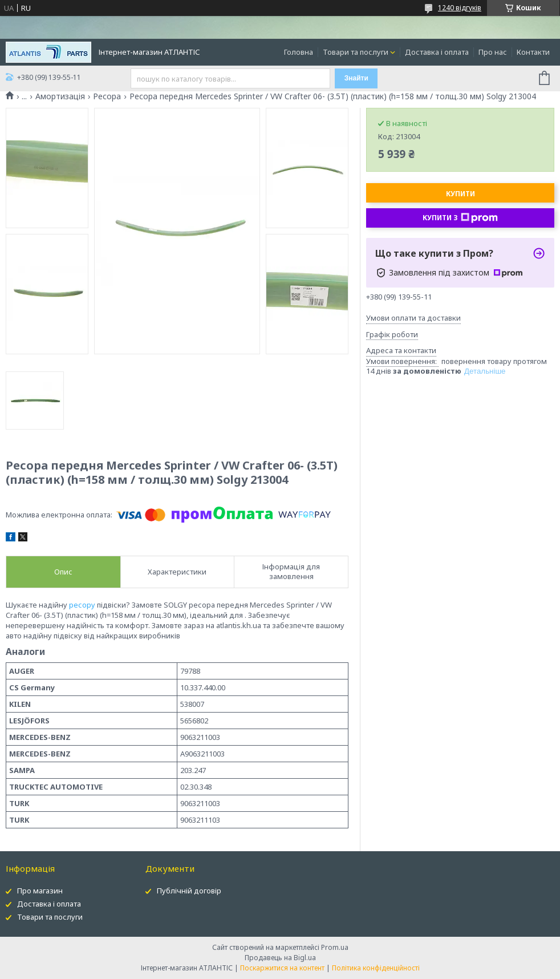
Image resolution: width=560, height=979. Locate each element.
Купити (460, 194)
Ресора (107, 96)
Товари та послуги (356, 52)
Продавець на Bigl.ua (280, 958)
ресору (82, 605)
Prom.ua (335, 947)
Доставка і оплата (437, 52)
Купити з (460, 218)
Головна (299, 52)
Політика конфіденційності (376, 968)
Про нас (493, 52)
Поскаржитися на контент (282, 968)
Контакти (533, 52)
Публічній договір (189, 891)
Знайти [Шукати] (356, 78)
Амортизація (60, 96)
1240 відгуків (460, 8)
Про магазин (40, 891)
